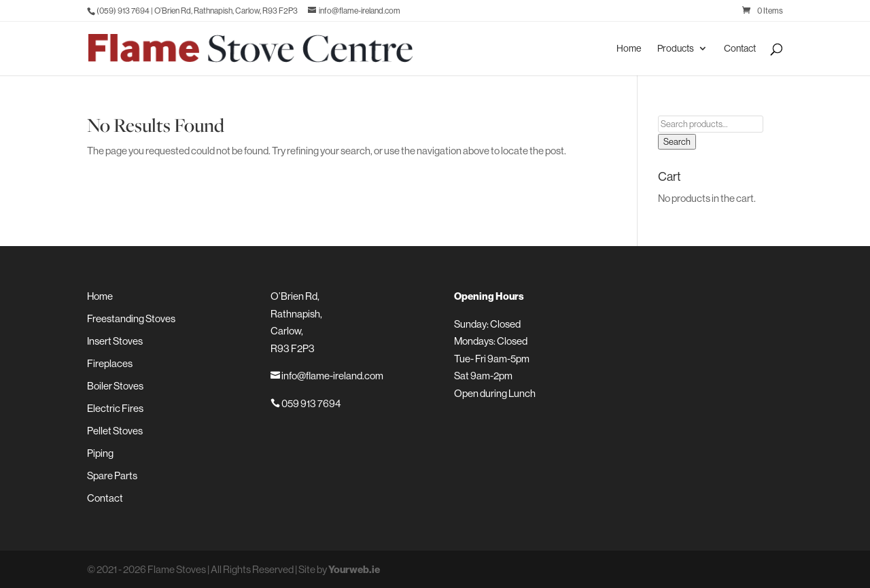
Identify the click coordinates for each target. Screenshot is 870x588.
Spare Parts (112, 475)
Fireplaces (110, 363)
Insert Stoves (115, 341)
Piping (100, 453)
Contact (740, 49)
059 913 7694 (306, 403)
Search (677, 142)
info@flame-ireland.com (327, 376)
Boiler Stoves (115, 386)
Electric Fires (115, 408)
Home (629, 49)
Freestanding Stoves (131, 318)
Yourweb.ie (354, 569)
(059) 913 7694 (123, 11)
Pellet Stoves (115, 431)
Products (676, 49)
